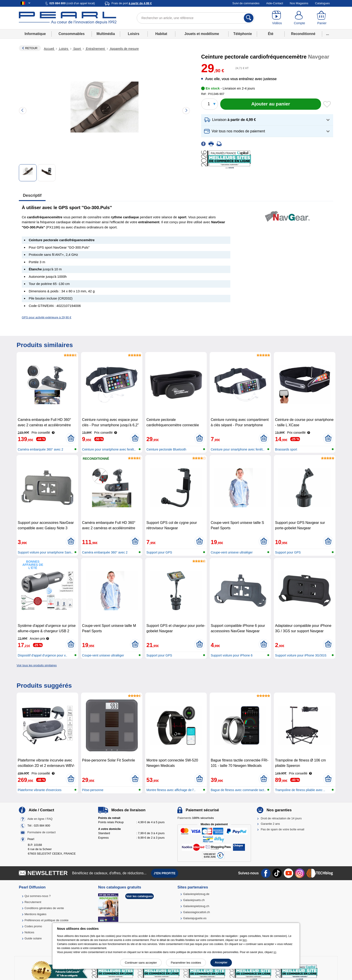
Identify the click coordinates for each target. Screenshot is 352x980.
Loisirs (134, 34)
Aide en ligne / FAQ (40, 819)
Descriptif (32, 195)
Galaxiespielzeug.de (196, 894)
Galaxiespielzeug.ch (196, 906)
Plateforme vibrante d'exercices (40, 790)
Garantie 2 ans (270, 824)
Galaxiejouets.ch (194, 900)
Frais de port (132, 3)
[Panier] (322, 18)
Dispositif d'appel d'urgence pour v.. (42, 655)
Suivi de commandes (246, 3)
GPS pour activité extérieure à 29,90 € (46, 317)
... (328, 34)
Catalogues (322, 3)
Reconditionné (303, 34)
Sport (77, 49)
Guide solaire (33, 938)
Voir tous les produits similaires (37, 665)
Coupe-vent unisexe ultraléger (232, 552)
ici (275, 952)
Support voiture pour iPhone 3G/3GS (301, 655)
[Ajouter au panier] (271, 104)
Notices (29, 932)
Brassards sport (286, 449)
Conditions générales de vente (44, 908)
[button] (267, 120)
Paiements (196, 818)
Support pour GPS (159, 552)
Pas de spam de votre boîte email (283, 829)
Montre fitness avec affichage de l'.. (171, 790)
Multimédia (106, 34)
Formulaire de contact (42, 832)
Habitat (161, 34)
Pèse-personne (93, 790)
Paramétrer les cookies (186, 963)
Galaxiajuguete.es (195, 918)
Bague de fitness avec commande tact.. (238, 790)
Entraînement (95, 49)
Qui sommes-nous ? (37, 896)
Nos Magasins (299, 3)
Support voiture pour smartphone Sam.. (45, 552)
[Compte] (299, 18)
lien (245, 940)
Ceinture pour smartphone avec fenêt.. (109, 449)
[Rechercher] (249, 18)
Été (271, 34)
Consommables (72, 34)
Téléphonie (243, 34)
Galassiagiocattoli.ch (197, 912)
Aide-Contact (275, 3)
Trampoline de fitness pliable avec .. (300, 790)
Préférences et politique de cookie (46, 920)
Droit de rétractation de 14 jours (281, 818)
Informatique (35, 34)
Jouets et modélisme (202, 34)
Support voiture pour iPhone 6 (232, 655)
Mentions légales (35, 914)
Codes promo (33, 926)
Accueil (49, 49)
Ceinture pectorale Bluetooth (166, 449)
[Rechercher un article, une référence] (196, 18)
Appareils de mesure (124, 49)
